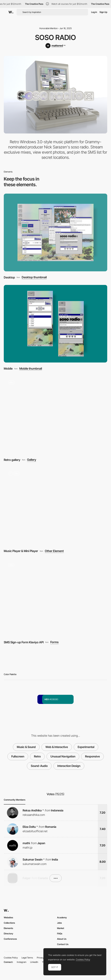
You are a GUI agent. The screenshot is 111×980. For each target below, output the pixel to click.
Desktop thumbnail (34, 277)
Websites (8, 917)
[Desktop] (55, 232)
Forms (54, 642)
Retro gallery (12, 460)
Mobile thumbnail (31, 369)
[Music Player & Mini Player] (55, 506)
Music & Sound (26, 747)
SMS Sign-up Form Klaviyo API (24, 642)
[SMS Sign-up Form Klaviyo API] (55, 597)
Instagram (22, 962)
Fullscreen (18, 756)
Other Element (54, 551)
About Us (62, 939)
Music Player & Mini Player (21, 551)
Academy (62, 917)
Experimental (86, 747)
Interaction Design (69, 766)
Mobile (8, 368)
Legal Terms (27, 958)
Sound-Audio (39, 766)
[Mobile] (55, 324)
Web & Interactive (57, 747)
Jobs (59, 923)
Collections (9, 923)
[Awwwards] (11, 12)
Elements (8, 928)
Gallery (32, 460)
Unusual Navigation (63, 756)
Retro (37, 756)
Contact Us (63, 944)
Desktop (9, 277)
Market (61, 928)
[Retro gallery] (55, 415)
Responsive (92, 756)
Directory (8, 933)
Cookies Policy (11, 958)
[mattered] (55, 46)
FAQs (60, 933)
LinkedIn (34, 962)
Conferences (10, 939)
